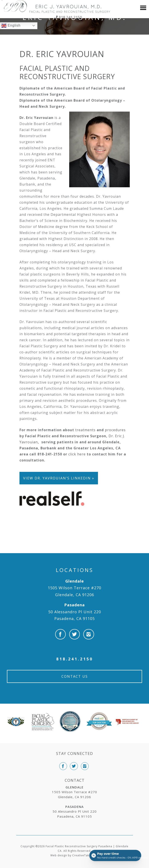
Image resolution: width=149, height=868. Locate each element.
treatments (85, 430)
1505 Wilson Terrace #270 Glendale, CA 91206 (74, 588)
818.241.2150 (70, 17)
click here (77, 454)
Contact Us (75, 676)
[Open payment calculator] (115, 855)
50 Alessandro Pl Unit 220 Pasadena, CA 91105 (75, 612)
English (11, 26)
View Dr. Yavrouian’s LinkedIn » (59, 478)
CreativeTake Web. (86, 855)
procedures (115, 430)
